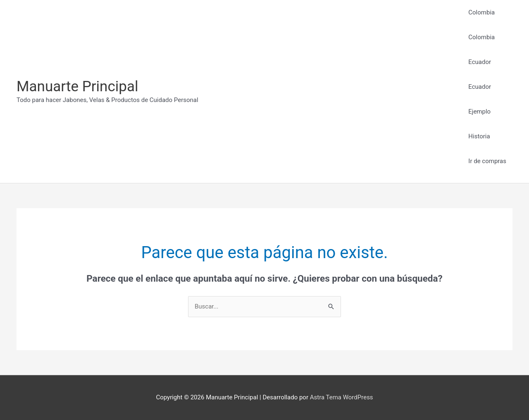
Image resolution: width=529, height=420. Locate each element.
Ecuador (480, 62)
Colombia (481, 12)
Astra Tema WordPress (342, 397)
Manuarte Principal (77, 87)
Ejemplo (479, 112)
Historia (479, 136)
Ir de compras (487, 161)
